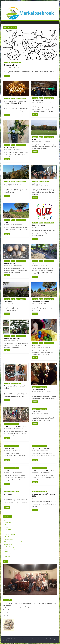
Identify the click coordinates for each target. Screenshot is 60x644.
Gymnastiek (8, 530)
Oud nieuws (8, 556)
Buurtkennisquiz (39, 225)
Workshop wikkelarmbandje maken (15, 387)
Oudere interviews (10, 549)
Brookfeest (8, 522)
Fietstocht (36, 263)
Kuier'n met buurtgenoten (11, 547)
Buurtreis (8, 527)
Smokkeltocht (37, 101)
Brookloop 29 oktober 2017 (15, 426)
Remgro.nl (55, 639)
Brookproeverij (8, 544)
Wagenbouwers (9, 539)
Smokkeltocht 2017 (40, 390)
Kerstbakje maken (11, 147)
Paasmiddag (11, 65)
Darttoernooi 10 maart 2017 (43, 448)
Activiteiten (7, 62)
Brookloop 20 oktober (13, 184)
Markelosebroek (17, 68)
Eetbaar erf (36, 184)
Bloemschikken (10, 448)
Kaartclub (8, 532)
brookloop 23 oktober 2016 (43, 470)
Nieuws (13, 99)
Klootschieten (9, 263)
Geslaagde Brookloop (40, 302)
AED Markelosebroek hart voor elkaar (14, 542)
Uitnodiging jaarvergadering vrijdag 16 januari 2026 (15, 102)
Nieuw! (7, 470)
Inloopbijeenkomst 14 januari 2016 (44, 495)
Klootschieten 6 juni (12, 338)
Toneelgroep (8, 537)
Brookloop (36, 139)
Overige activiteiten (16, 62)
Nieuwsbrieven (9, 554)
